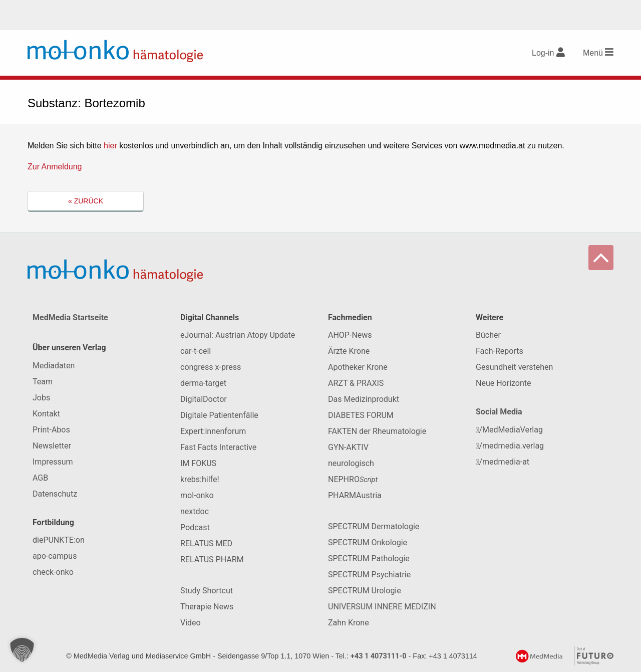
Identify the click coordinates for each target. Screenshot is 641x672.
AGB (40, 478)
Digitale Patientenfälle (219, 415)
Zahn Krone (349, 623)
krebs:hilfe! (200, 479)
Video (191, 623)
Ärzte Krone (349, 351)
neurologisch (351, 463)
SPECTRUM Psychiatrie (369, 575)
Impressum (53, 462)
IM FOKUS (198, 463)
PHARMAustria (355, 495)
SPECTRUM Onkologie (368, 542)
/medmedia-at (503, 462)
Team (43, 382)
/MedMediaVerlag (509, 430)
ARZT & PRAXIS (356, 383)
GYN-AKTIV (348, 447)
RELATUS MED (206, 543)
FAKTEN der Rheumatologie (377, 431)
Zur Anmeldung (55, 167)
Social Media (499, 412)
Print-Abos (51, 430)
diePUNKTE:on (59, 540)
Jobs (41, 398)
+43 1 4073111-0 (379, 656)
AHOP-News (350, 335)
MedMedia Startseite (70, 317)
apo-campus (55, 556)
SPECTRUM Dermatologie (374, 526)
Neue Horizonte (504, 383)
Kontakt (46, 414)
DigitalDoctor (204, 399)
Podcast (195, 527)
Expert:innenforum (213, 431)
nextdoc (195, 511)
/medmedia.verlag (510, 446)
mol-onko (197, 495)
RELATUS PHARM (212, 559)
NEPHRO (353, 479)
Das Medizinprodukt (364, 399)
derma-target (203, 383)
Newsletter (52, 446)
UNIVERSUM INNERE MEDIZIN (382, 607)
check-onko (53, 572)
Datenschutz (55, 494)
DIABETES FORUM (361, 415)
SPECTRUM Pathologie (369, 558)
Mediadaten (54, 366)
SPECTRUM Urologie (365, 591)
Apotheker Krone (358, 367)
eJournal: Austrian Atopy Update (238, 335)
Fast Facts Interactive (218, 447)
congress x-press (211, 367)
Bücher (488, 335)
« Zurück (86, 201)
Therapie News (207, 607)
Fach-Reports (500, 351)
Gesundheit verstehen (514, 367)
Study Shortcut (207, 591)
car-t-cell (196, 351)
